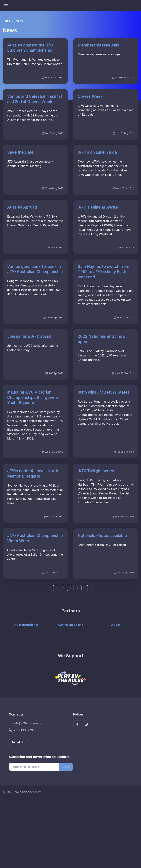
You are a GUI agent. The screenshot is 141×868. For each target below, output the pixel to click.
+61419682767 (22, 730)
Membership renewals (98, 45)
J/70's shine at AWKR (98, 207)
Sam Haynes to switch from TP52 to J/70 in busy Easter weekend (103, 272)
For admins (19, 742)
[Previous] (50, 588)
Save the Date (20, 152)
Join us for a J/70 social (29, 336)
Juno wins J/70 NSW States (104, 392)
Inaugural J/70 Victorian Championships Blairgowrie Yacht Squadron (32, 397)
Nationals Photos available (102, 535)
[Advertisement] (70, 833)
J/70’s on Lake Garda (97, 152)
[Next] (91, 588)
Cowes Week (90, 96)
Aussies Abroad (22, 207)
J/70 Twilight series (96, 471)
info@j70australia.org (26, 723)
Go (66, 767)
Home (6, 21)
